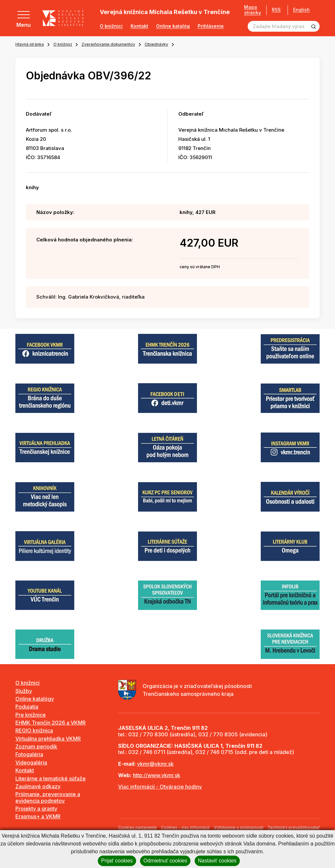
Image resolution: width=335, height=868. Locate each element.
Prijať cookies (117, 861)
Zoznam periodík (36, 746)
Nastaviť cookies (217, 861)
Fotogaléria (29, 754)
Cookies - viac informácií (185, 827)
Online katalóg (173, 26)
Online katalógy (35, 699)
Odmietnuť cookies (165, 861)
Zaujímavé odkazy (38, 786)
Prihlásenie (211, 26)
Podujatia (27, 707)
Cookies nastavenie (137, 827)
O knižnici (111, 26)
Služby (24, 691)
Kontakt (139, 26)
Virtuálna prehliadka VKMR (48, 739)
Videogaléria (31, 762)
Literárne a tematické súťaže (51, 778)
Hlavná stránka (30, 44)
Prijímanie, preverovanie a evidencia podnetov (48, 797)
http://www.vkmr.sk (157, 775)
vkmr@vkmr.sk (155, 764)
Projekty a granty (36, 809)
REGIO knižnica (34, 730)
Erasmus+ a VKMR (38, 816)
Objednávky (156, 44)
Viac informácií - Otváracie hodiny (160, 787)
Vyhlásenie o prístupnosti (239, 827)
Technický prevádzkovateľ (294, 827)
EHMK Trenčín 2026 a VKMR (51, 723)
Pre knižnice (31, 715)
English (301, 10)
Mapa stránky (253, 10)
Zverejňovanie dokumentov (108, 44)
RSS (276, 10)
